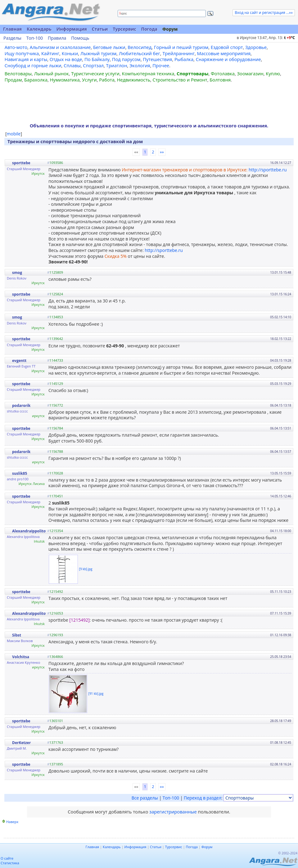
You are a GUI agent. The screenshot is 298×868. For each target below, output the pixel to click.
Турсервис (124, 29)
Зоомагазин (250, 73)
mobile (14, 134)
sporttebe (21, 163)
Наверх (12, 822)
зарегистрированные (173, 812)
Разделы (12, 38)
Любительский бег (140, 53)
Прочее (161, 65)
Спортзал (93, 65)
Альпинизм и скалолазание (60, 47)
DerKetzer (21, 743)
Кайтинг (50, 53)
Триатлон (117, 65)
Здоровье (256, 47)
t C (289, 38)
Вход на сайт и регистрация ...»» (264, 13)
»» (162, 152)
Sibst (17, 635)
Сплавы (72, 65)
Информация (72, 29)
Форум (170, 29)
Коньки (70, 53)
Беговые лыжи (109, 47)
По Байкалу (97, 59)
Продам (13, 80)
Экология (140, 65)
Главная (12, 29)
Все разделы (145, 798)
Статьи (100, 29)
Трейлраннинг (178, 53)
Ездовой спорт (227, 47)
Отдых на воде (66, 59)
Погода (149, 29)
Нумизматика (65, 80)
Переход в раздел (203, 798)
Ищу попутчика (22, 53)
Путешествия (157, 59)
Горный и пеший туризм (181, 47)
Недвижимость (133, 80)
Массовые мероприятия (224, 53)
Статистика (10, 863)
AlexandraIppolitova (31, 531)
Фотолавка (223, 73)
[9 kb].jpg (86, 569)
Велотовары (18, 73)
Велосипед (140, 47)
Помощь (80, 38)
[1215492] (79, 620)
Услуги (89, 80)
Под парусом (126, 59)
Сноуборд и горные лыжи (33, 65)
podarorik (21, 405)
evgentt (19, 361)
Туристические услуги (95, 73)
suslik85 (20, 473)
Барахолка (36, 80)
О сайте (7, 858)
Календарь (39, 29)
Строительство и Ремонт (180, 80)
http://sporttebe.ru (268, 170)
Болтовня (220, 80)
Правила (57, 38)
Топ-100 (35, 38)
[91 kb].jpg (96, 694)
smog (17, 273)
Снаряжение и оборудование (228, 59)
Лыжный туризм (98, 53)
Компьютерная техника (148, 73)
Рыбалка (184, 59)
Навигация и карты (26, 59)
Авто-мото (16, 47)
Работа (107, 80)
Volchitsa (21, 657)
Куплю (273, 73)
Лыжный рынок (52, 73)
